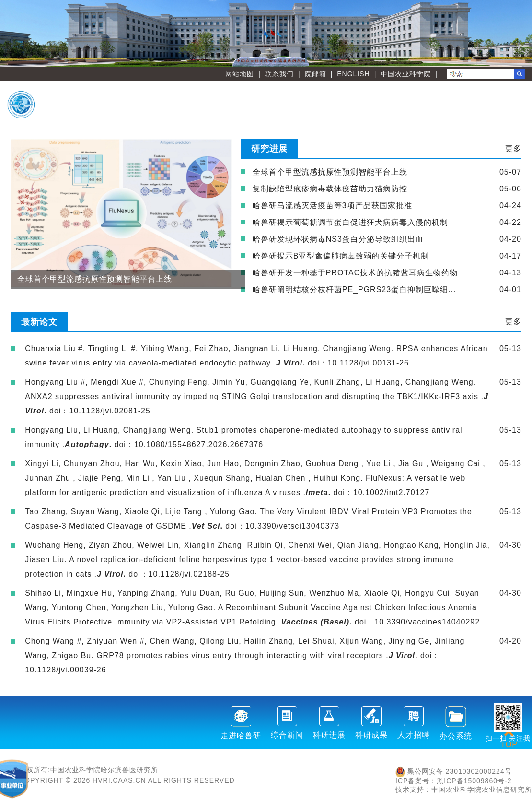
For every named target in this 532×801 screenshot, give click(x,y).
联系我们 (279, 74)
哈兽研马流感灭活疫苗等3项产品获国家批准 (332, 206)
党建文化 (412, 113)
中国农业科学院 (406, 74)
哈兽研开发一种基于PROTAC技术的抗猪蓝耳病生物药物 (355, 273)
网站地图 (240, 74)
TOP (509, 739)
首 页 (261, 97)
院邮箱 (316, 74)
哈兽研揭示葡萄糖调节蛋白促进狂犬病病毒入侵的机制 (350, 222)
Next (520, 33)
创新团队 (336, 97)
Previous (12, 33)
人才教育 (487, 97)
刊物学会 (336, 113)
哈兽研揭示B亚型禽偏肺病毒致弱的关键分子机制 (341, 256)
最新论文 (39, 322)
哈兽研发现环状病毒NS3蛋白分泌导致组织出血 (338, 239)
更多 (513, 148)
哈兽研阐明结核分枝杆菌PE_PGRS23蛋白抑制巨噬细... (354, 289)
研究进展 (269, 149)
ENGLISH (353, 74)
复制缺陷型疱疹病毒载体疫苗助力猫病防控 (330, 189)
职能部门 (261, 113)
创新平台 (412, 97)
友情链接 (487, 113)
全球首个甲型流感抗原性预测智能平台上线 (330, 172)
